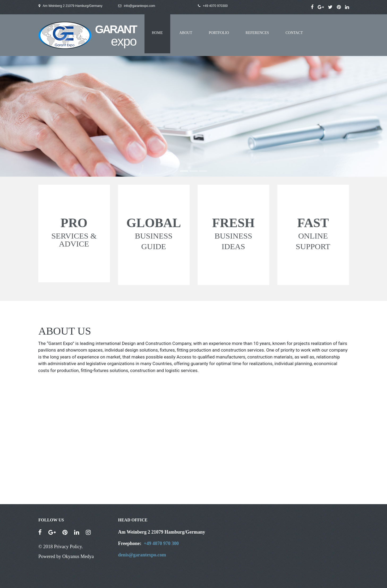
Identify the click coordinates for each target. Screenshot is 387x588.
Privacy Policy (68, 547)
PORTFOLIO (219, 33)
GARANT (116, 29)
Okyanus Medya (78, 556)
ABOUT (186, 33)
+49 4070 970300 (215, 6)
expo (124, 41)
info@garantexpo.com (137, 6)
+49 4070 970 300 (161, 543)
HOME (157, 33)
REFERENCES (257, 33)
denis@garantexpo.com (142, 555)
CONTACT (294, 33)
